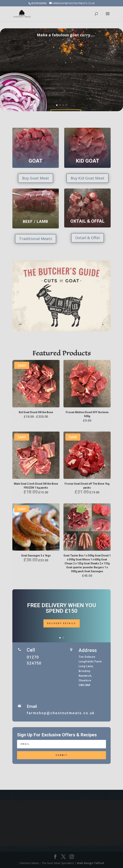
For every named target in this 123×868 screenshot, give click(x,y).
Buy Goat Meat (36, 178)
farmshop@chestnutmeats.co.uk (61, 713)
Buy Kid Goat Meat (88, 178)
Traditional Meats (36, 239)
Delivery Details (62, 629)
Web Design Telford (90, 863)
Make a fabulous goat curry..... (66, 44)
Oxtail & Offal (88, 238)
